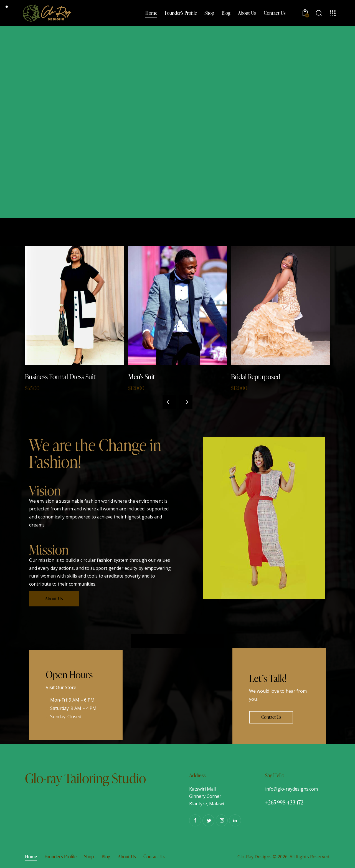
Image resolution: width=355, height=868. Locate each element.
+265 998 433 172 (284, 802)
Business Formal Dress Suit (60, 377)
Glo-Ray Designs (254, 857)
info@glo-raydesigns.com (291, 789)
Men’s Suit (142, 377)
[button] (169, 402)
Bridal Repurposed (256, 377)
